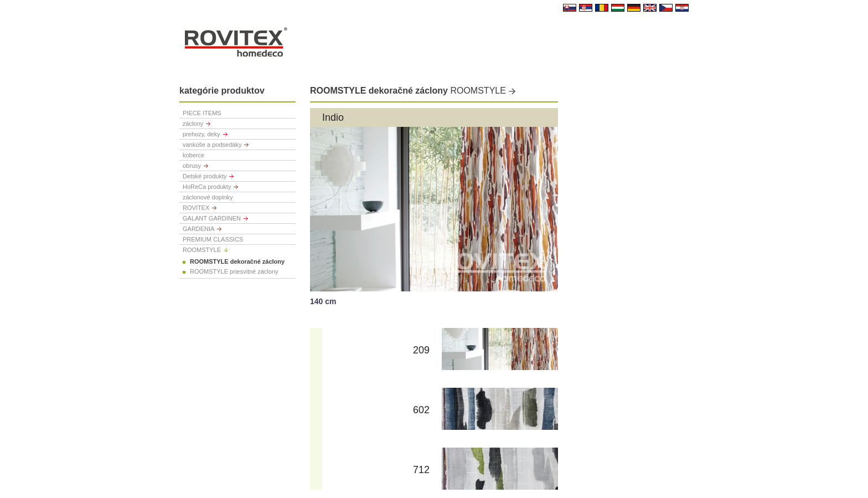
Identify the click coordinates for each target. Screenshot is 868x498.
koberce (193, 155)
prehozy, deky (201, 134)
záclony (193, 124)
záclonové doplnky (208, 197)
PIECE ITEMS (202, 113)
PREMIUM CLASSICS (213, 239)
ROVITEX (196, 208)
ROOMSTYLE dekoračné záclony (237, 261)
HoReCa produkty (207, 187)
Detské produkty (205, 176)
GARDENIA (198, 229)
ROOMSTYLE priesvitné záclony (234, 271)
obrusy (192, 166)
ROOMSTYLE (202, 250)
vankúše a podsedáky (212, 145)
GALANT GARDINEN (212, 218)
